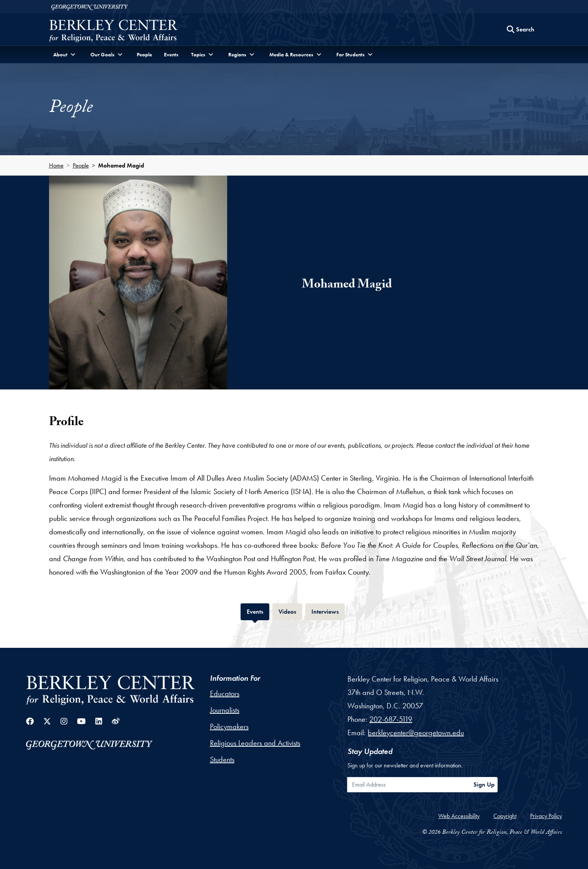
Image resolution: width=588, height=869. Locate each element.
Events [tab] (258, 611)
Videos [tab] (290, 611)
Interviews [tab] (328, 611)
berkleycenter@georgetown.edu (416, 733)
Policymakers (229, 726)
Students (222, 759)
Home (56, 165)
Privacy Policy (546, 816)
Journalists (225, 710)
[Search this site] (521, 30)
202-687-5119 (391, 719)
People (144, 54)
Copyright (505, 816)
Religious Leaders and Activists (255, 743)
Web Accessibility (459, 816)
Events (171, 54)
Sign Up (484, 784)
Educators (225, 693)
